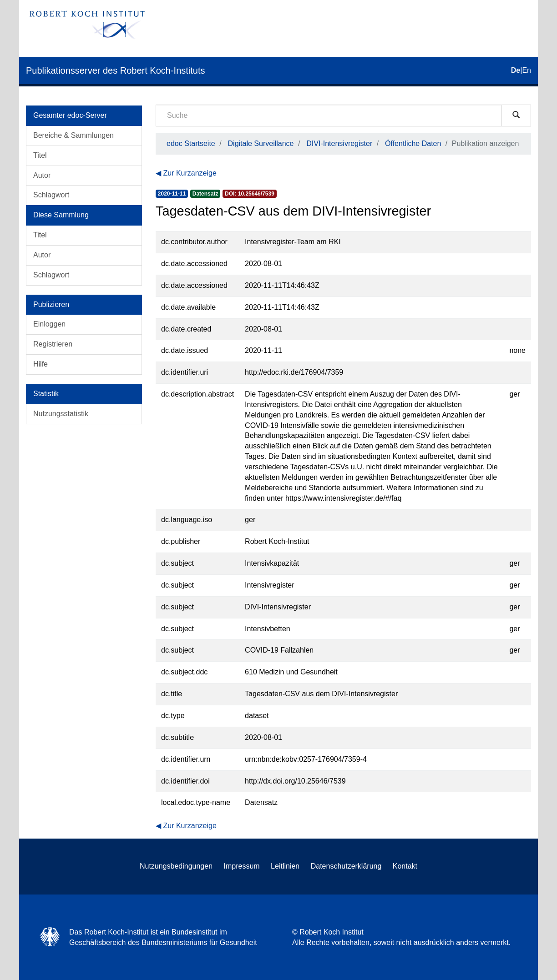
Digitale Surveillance (261, 143)
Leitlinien (285, 866)
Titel (40, 155)
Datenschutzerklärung (346, 866)
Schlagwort (51, 195)
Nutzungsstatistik (61, 414)
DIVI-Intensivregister (339, 143)
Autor (42, 175)
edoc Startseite (191, 143)
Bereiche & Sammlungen (73, 135)
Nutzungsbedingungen (176, 866)
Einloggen (49, 324)
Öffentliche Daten (413, 143)
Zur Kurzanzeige (190, 173)
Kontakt (405, 866)
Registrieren (53, 344)
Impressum (242, 866)
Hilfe (41, 364)
